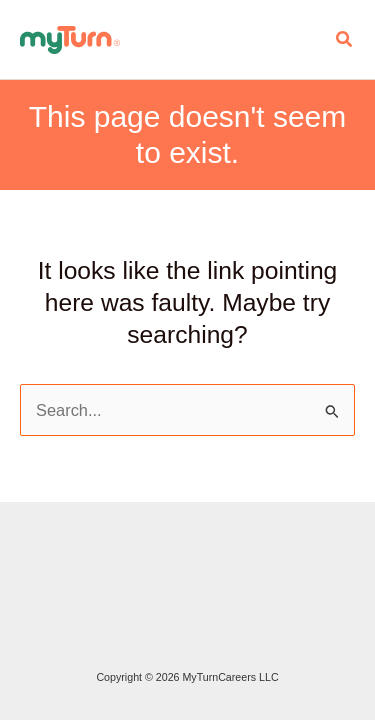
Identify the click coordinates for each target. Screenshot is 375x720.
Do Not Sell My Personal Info (20, 640)
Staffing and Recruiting (20, 535)
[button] (345, 40)
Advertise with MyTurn (20, 561)
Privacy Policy (20, 587)
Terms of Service (20, 614)
